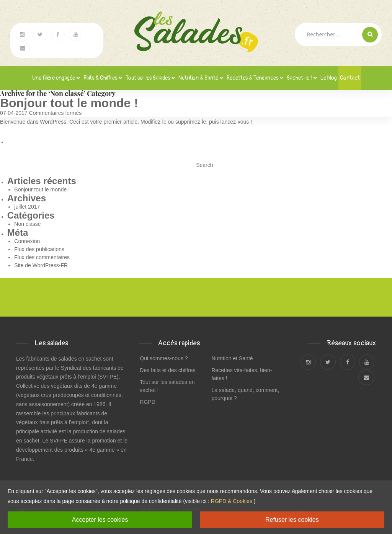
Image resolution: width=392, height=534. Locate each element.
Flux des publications (39, 249)
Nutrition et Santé (232, 358)
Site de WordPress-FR (41, 265)
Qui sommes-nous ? (164, 358)
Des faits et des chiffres (167, 370)
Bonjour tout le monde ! (69, 103)
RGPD (147, 402)
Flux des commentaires (42, 257)
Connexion (27, 241)
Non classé (27, 224)
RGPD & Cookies (232, 501)
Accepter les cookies (100, 520)
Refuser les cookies (292, 520)
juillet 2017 (27, 207)
